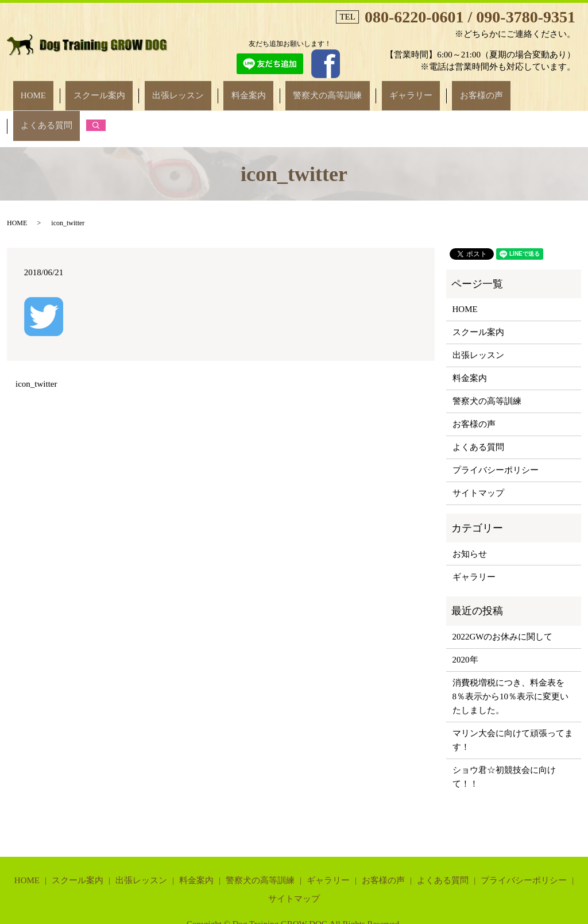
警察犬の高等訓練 (303, 90)
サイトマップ (478, 452)
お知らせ (470, 513)
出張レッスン (184, 90)
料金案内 (239, 90)
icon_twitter (36, 343)
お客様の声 (426, 90)
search (527, 90)
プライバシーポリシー (496, 429)
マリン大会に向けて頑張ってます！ (513, 699)
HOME (69, 90)
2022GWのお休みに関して (503, 596)
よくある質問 (486, 90)
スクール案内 (121, 90)
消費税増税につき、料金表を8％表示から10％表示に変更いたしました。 (511, 656)
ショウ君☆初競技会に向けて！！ (504, 736)
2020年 (465, 619)
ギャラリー (371, 90)
